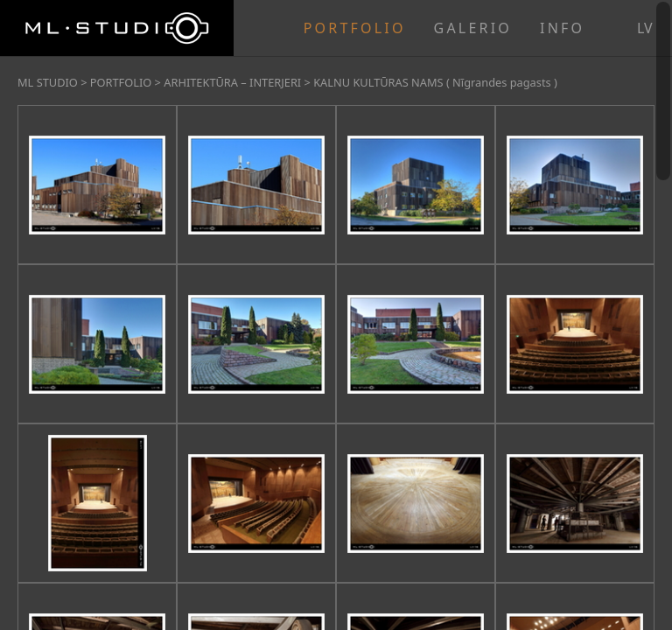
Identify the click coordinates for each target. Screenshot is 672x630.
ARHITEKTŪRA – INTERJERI (232, 82)
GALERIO (473, 28)
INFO (562, 28)
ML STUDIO (48, 82)
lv (645, 28)
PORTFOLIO (355, 28)
